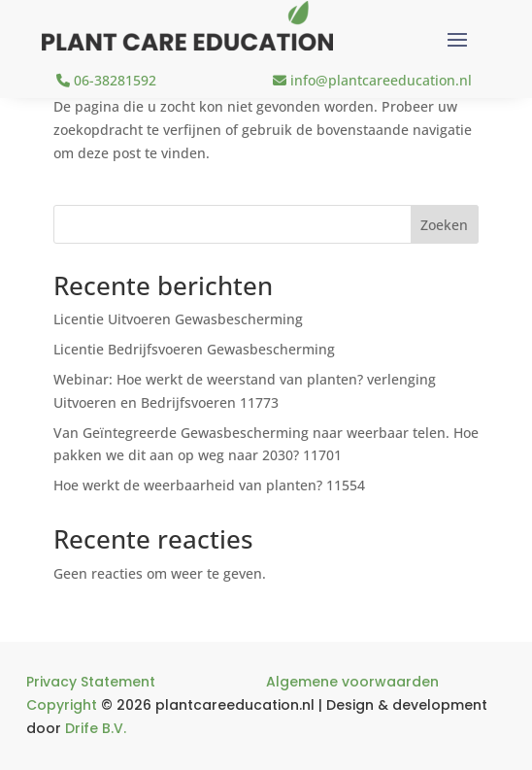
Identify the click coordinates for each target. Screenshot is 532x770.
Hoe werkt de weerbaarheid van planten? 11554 (209, 485)
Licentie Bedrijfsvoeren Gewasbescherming (194, 349)
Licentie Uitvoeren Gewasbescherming (178, 319)
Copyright (62, 705)
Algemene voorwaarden (352, 682)
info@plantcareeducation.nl (372, 80)
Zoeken (444, 225)
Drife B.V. (96, 728)
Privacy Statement (91, 682)
